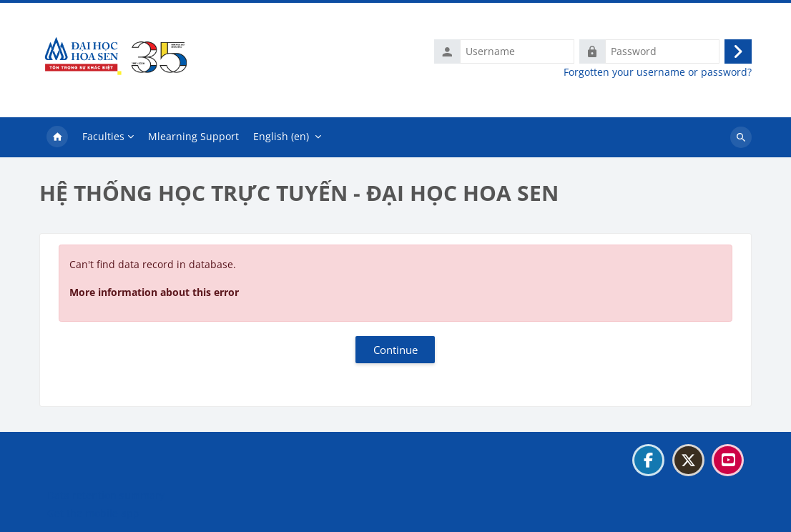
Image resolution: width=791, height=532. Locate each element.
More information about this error (154, 292)
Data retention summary (106, 495)
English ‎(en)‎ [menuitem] (281, 136)
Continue (395, 350)
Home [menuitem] (57, 137)
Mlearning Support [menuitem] (193, 136)
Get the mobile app (93, 513)
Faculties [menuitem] (103, 136)
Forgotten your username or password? (658, 72)
